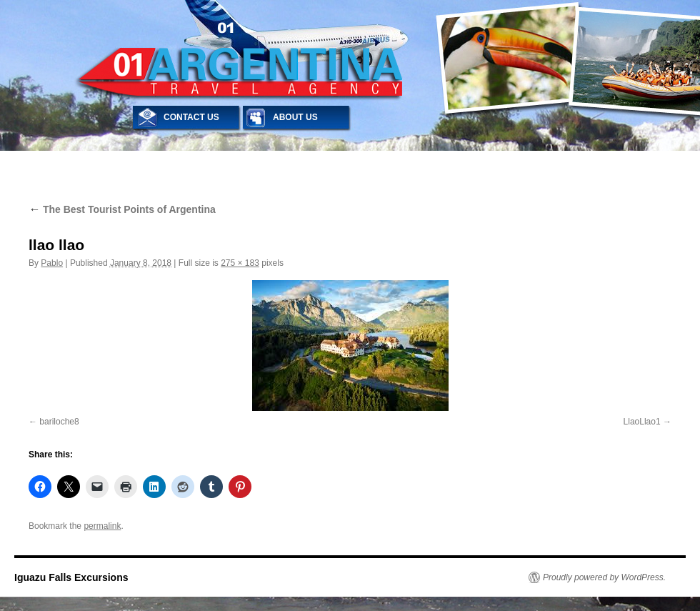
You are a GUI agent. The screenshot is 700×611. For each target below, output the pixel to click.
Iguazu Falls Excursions (71, 577)
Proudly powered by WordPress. (604, 577)
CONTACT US (191, 117)
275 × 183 (240, 263)
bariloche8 (59, 422)
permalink (102, 526)
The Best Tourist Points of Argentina (122, 209)
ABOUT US (295, 117)
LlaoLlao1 (642, 422)
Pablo (52, 263)
